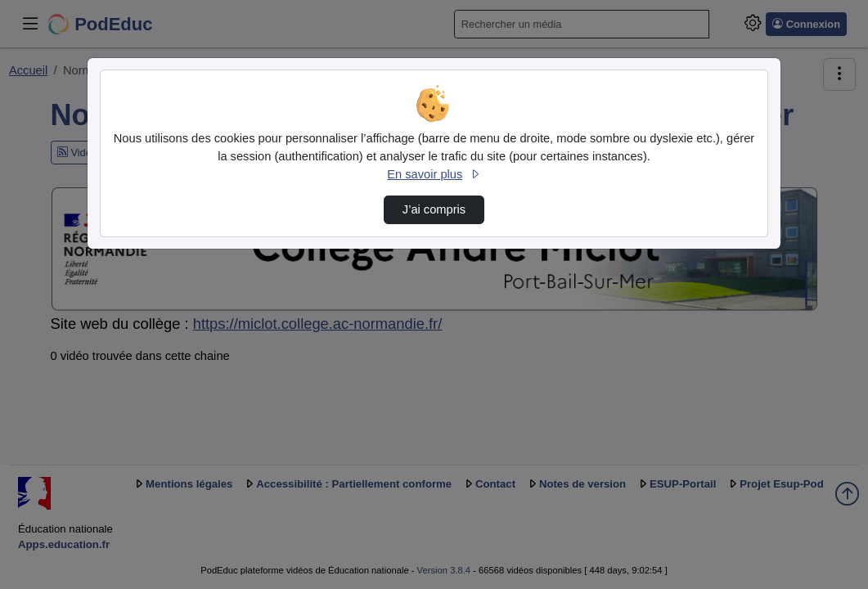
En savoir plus (434, 174)
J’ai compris (434, 209)
